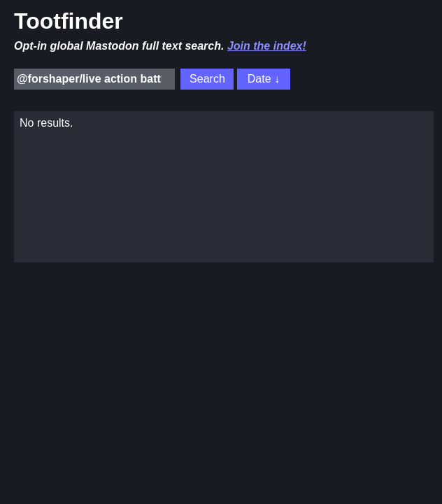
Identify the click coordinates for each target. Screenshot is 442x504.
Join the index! (267, 46)
